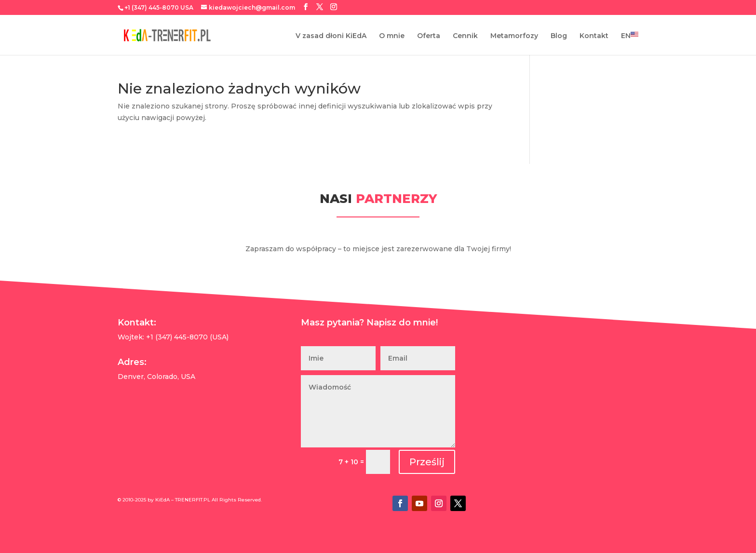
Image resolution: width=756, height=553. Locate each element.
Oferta (429, 36)
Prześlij (427, 462)
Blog (559, 36)
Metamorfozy (514, 36)
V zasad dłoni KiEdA (331, 36)
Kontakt (594, 36)
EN (630, 35)
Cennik (465, 36)
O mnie (392, 36)
